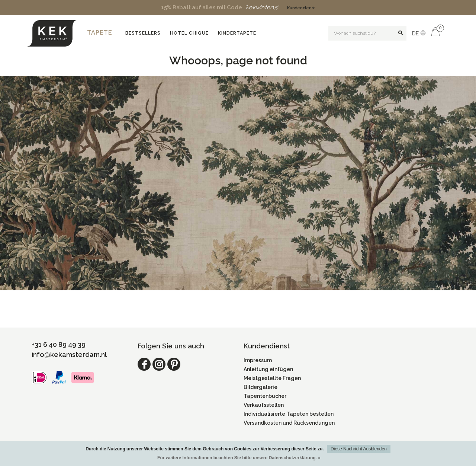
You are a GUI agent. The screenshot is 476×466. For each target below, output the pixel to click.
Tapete (100, 33)
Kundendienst (301, 8)
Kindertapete (237, 33)
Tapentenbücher (265, 396)
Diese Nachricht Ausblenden (359, 449)
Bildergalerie (260, 387)
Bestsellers (143, 33)
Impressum (258, 360)
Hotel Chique (189, 33)
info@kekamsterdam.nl (69, 355)
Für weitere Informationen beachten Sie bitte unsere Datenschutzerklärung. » (239, 458)
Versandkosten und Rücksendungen (289, 423)
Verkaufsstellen (264, 405)
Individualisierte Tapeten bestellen (289, 414)
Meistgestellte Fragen (272, 378)
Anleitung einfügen (268, 369)
